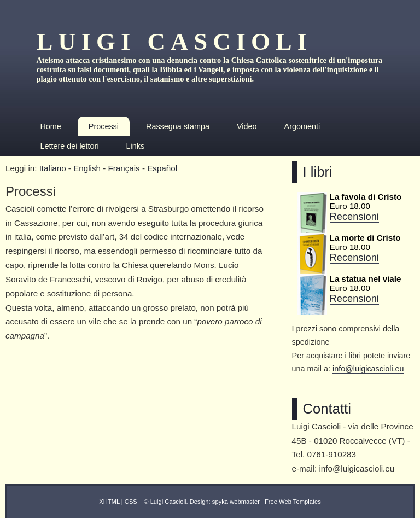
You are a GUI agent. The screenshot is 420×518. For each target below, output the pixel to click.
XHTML (109, 502)
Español (162, 168)
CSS (131, 502)
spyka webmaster (236, 502)
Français (124, 168)
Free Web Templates (293, 502)
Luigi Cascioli (174, 42)
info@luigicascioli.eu (368, 369)
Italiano (53, 168)
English (87, 168)
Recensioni (354, 216)
